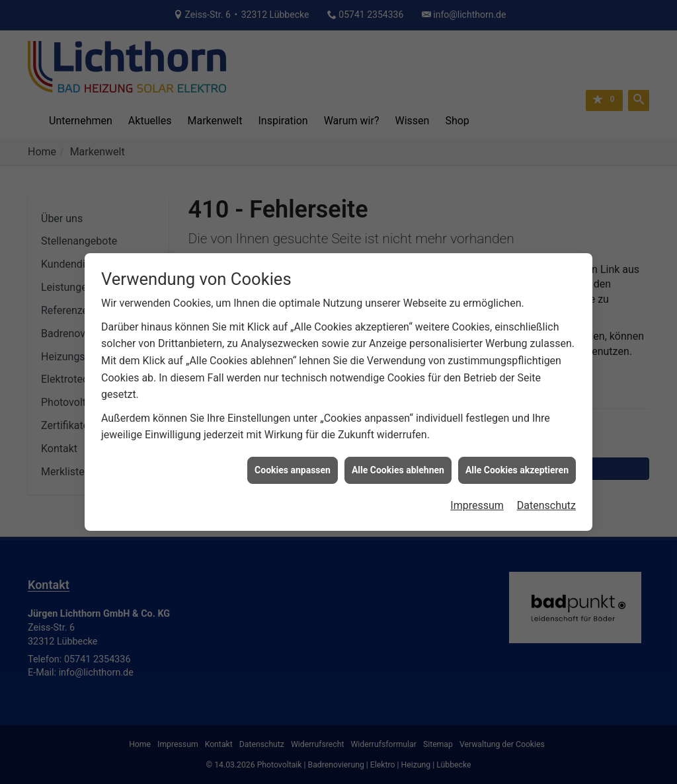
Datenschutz (546, 500)
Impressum (477, 500)
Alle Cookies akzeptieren (517, 464)
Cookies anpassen (293, 464)
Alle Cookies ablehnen (398, 464)
